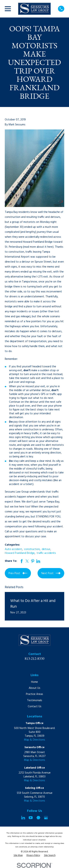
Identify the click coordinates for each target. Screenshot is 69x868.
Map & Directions (34, 740)
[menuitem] (18, 856)
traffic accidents (46, 553)
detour (46, 549)
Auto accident (13, 549)
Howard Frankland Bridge (20, 553)
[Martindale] (38, 818)
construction (32, 549)
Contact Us (35, 707)
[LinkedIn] (23, 818)
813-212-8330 (35, 658)
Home (34, 682)
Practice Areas (34, 694)
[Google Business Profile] (46, 818)
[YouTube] (31, 818)
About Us (34, 688)
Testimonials (35, 700)
